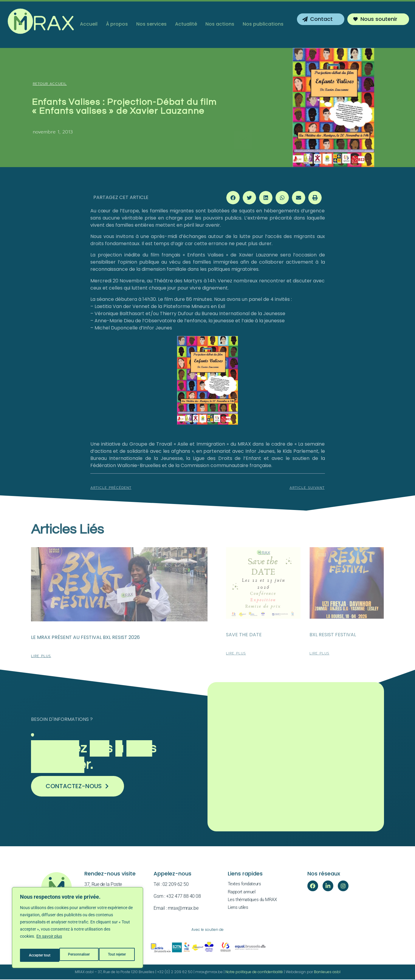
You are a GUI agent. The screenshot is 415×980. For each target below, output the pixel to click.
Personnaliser (39, 955)
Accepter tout (116, 955)
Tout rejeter (78, 955)
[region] (78, 930)
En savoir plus (49, 940)
